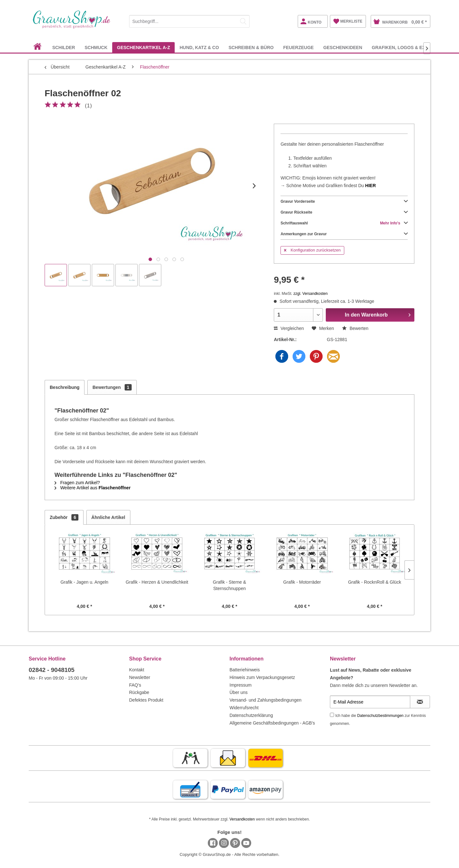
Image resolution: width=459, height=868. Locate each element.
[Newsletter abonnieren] (420, 702)
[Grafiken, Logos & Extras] (404, 47)
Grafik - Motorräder (302, 582)
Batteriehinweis (245, 670)
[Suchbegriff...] (189, 21)
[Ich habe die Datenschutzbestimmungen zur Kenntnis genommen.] (332, 715)
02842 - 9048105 (52, 670)
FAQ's (135, 685)
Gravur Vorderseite (344, 201)
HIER (371, 186)
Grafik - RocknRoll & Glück (375, 582)
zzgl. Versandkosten (311, 294)
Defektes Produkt (146, 700)
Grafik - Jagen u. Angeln (84, 582)
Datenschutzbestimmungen (380, 716)
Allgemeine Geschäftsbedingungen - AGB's (272, 723)
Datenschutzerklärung (251, 715)
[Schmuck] (96, 47)
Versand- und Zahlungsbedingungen (266, 700)
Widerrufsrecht (244, 708)
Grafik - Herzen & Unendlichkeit (157, 582)
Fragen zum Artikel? (77, 483)
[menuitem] (189, 20)
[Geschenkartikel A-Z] (143, 47)
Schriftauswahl (344, 223)
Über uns (239, 692)
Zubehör (64, 517)
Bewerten (355, 328)
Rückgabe (139, 692)
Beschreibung (65, 387)
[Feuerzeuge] (298, 47)
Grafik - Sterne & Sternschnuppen (229, 585)
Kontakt (137, 670)
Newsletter (140, 677)
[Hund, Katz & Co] (199, 47)
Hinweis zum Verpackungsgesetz (262, 677)
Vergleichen (289, 328)
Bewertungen (112, 387)
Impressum (240, 685)
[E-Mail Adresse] (370, 702)
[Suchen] (243, 21)
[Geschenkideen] (343, 47)
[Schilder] (64, 47)
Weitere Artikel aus (93, 488)
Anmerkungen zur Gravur (344, 234)
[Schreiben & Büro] (251, 47)
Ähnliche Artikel (108, 517)
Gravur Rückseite (344, 212)
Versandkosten (242, 819)
